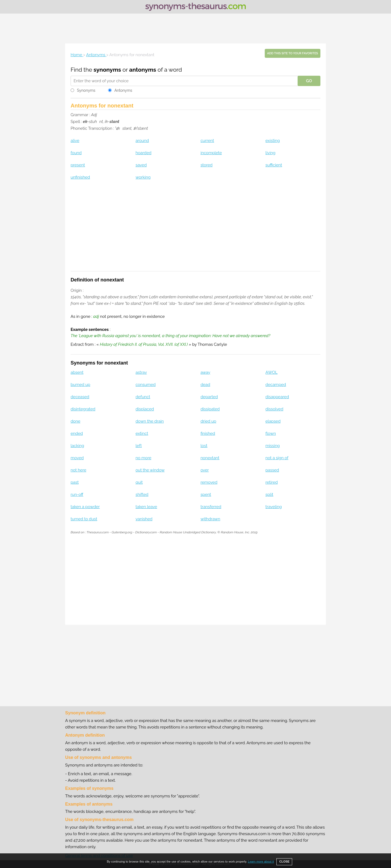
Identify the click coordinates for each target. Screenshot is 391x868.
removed (209, 482)
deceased (80, 397)
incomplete (211, 153)
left (139, 446)
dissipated (210, 409)
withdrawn (210, 519)
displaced (145, 409)
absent (77, 372)
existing (273, 141)
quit (139, 482)
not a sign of (277, 458)
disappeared (277, 397)
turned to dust (84, 519)
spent (206, 495)
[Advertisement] (195, 28)
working (143, 177)
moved (77, 458)
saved (141, 165)
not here (78, 470)
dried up (208, 421)
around (142, 141)
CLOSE (284, 861)
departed (209, 397)
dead (205, 385)
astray (141, 372)
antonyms (143, 70)
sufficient (274, 165)
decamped (276, 385)
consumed (146, 385)
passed (272, 470)
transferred (211, 507)
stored (206, 165)
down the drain (150, 421)
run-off (77, 495)
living (271, 153)
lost (204, 446)
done (75, 421)
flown (271, 433)
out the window (150, 470)
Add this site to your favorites (293, 53)
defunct (143, 397)
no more (143, 458)
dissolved (275, 409)
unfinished (80, 177)
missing (273, 446)
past (75, 482)
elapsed (273, 421)
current (207, 141)
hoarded (143, 153)
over (204, 470)
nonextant (210, 458)
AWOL (272, 372)
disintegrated (83, 409)
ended (77, 433)
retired (272, 482)
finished (208, 433)
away (205, 372)
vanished (144, 519)
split (269, 495)
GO (309, 81)
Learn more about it (261, 861)
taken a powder (85, 507)
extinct (142, 433)
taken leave (146, 507)
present (78, 165)
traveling (274, 507)
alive (75, 141)
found (76, 153)
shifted (142, 495)
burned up (80, 385)
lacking (77, 446)
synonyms (107, 70)
